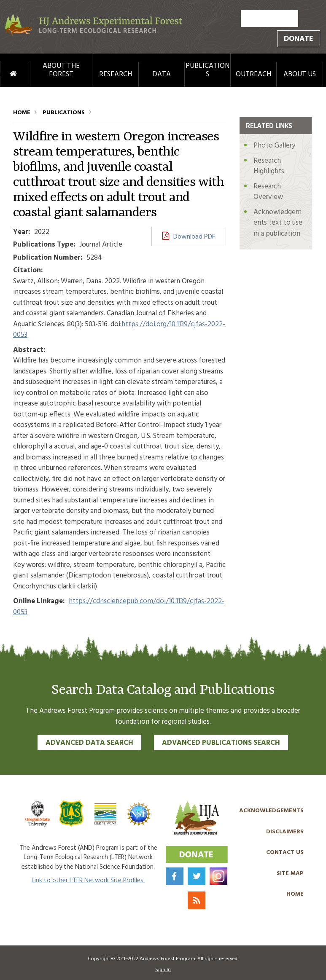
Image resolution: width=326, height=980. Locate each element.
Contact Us (285, 852)
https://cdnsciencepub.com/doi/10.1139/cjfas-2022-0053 (119, 607)
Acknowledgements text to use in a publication (278, 223)
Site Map (290, 874)
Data (162, 75)
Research (116, 75)
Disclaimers (285, 832)
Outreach (253, 75)
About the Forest (61, 71)
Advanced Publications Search (221, 743)
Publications (207, 71)
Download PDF (194, 237)
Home (5, 74)
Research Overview (268, 192)
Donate (299, 39)
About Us (300, 75)
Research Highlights (269, 166)
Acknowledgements (271, 811)
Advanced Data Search (89, 743)
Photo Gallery (274, 146)
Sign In (163, 970)
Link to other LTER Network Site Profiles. (88, 881)
